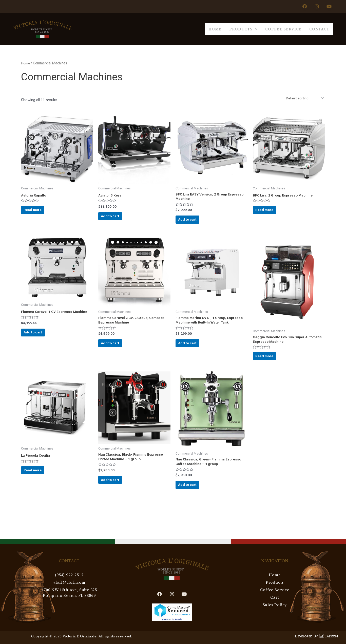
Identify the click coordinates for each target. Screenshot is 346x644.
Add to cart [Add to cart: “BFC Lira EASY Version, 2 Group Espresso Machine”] (193, 223)
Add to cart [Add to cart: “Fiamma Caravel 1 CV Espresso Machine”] (39, 346)
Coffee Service (267, 28)
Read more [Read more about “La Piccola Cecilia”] (38, 486)
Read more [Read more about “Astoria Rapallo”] (38, 213)
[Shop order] (303, 97)
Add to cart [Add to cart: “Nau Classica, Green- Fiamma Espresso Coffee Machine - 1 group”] (193, 501)
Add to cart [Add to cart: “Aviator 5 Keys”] (116, 219)
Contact (314, 28)
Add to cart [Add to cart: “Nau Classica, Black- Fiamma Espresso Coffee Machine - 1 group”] (116, 496)
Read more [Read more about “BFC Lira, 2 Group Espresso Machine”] (270, 213)
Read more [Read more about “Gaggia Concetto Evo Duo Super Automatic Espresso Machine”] (270, 366)
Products (217, 28)
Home (178, 28)
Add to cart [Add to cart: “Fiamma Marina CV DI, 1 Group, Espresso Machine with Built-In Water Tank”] (193, 358)
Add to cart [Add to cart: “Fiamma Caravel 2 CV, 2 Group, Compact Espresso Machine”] (116, 353)
